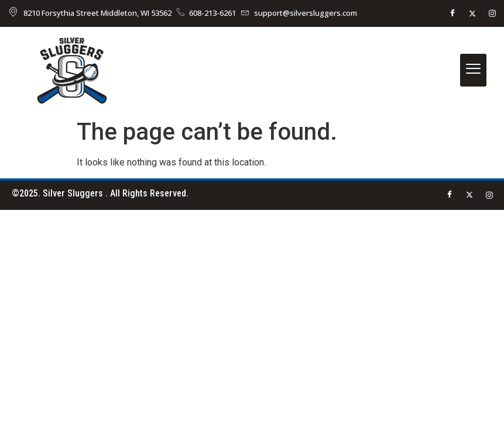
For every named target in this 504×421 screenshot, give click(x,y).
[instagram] (492, 13)
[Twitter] (472, 13)
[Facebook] (452, 13)
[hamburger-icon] (473, 70)
